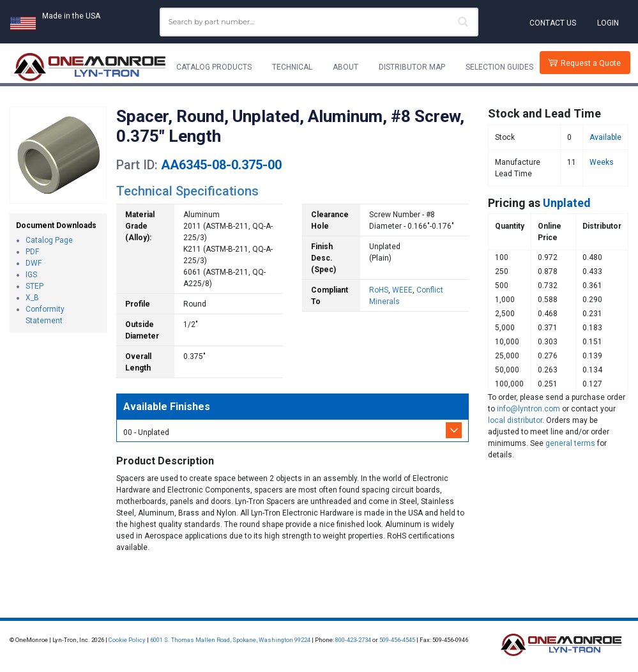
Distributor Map (412, 67)
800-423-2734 (353, 640)
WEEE (402, 290)
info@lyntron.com (528, 409)
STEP (34, 286)
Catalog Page (49, 240)
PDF (32, 252)
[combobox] (319, 22)
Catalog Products (214, 67)
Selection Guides (499, 67)
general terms (570, 443)
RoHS (379, 290)
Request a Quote (591, 63)
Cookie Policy (127, 640)
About (346, 67)
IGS (31, 275)
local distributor (515, 420)
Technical (292, 67)
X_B (32, 298)
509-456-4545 (397, 640)
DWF (34, 263)
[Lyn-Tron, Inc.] (90, 67)
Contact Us (553, 23)
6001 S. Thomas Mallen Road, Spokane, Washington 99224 (230, 640)
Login (608, 23)
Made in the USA (71, 16)
